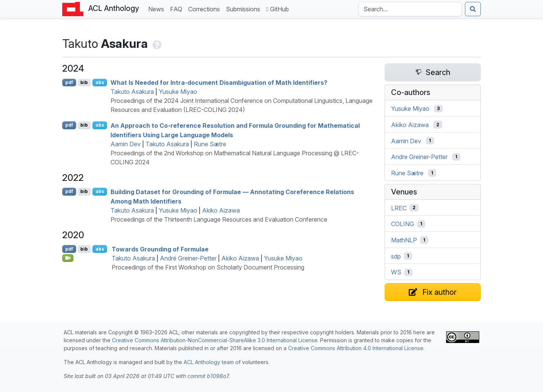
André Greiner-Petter (188, 258)
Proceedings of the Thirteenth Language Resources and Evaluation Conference (219, 219)
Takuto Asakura (132, 92)
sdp (396, 256)
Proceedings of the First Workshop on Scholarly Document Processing (208, 267)
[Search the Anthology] (410, 9)
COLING (403, 224)
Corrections (206, 8)
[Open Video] (68, 258)
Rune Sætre (210, 144)
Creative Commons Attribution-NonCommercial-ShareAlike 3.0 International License (215, 340)
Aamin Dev (126, 144)
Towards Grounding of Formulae (160, 249)
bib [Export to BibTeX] (84, 82)
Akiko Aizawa (221, 210)
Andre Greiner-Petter (419, 157)
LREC (399, 208)
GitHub (278, 9)
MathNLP (404, 240)
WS (396, 272)
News (158, 8)
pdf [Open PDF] (69, 82)
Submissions (245, 8)
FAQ (178, 8)
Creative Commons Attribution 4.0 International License (356, 348)
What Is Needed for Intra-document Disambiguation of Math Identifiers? (219, 83)
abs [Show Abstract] (100, 82)
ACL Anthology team (209, 362)
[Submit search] (473, 9)
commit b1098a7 (208, 376)
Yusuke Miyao (178, 92)
